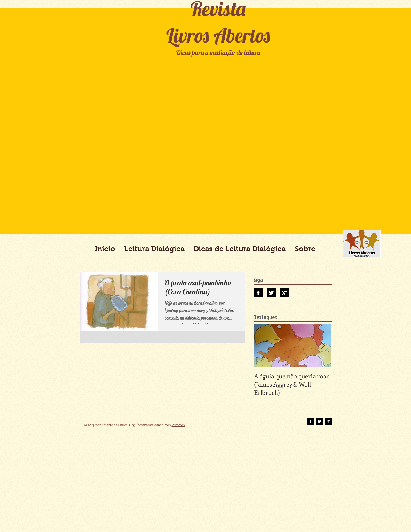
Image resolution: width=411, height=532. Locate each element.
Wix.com (178, 425)
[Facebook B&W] (258, 293)
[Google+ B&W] (284, 293)
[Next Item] (323, 346)
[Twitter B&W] (271, 293)
